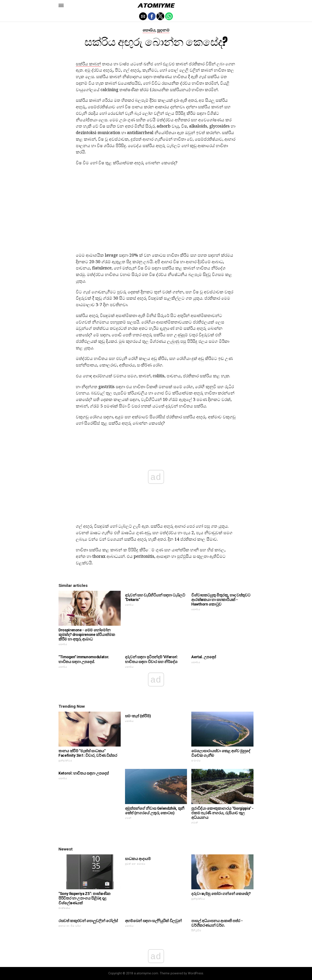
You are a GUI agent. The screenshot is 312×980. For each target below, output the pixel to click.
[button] (61, 5)
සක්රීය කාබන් (88, 64)
